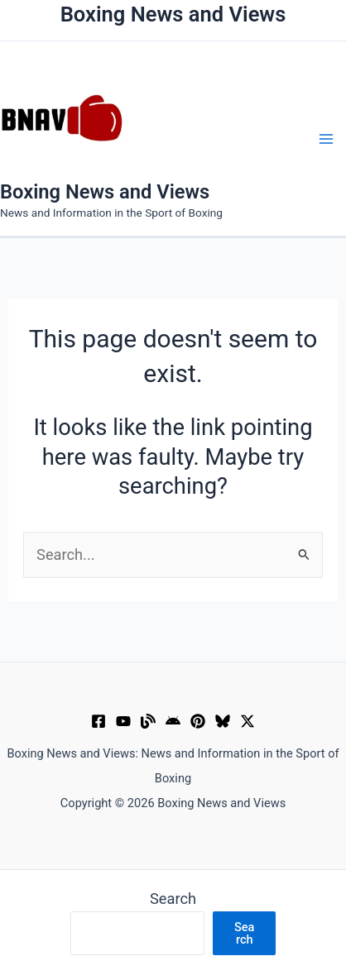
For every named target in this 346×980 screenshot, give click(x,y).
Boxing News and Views (105, 192)
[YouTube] (123, 721)
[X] (247, 721)
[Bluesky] (223, 721)
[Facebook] (99, 721)
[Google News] (173, 721)
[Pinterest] (198, 721)
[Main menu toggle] (327, 139)
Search (173, 899)
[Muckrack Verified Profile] (148, 721)
